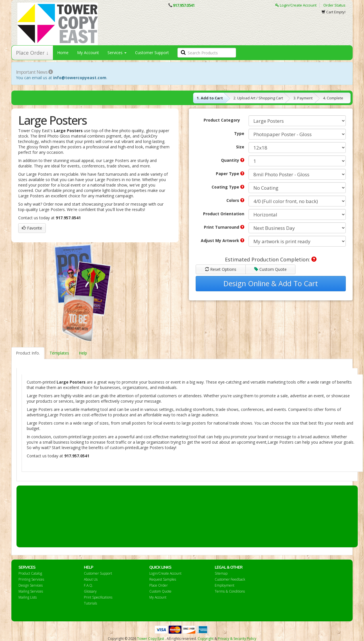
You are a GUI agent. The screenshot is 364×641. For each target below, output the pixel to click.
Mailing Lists (28, 597)
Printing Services (31, 579)
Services (117, 53)
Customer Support (152, 53)
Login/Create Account (296, 5)
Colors (235, 200)
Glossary (90, 591)
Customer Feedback (230, 579)
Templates (59, 353)
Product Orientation (224, 214)
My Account (88, 53)
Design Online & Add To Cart (271, 283)
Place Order (159, 585)
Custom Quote (270, 269)
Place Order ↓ (32, 53)
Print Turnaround (224, 227)
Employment (225, 585)
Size (240, 147)
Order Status (334, 5)
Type (239, 133)
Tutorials (90, 603)
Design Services (31, 585)
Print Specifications (98, 597)
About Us (91, 579)
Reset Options (221, 269)
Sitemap (221, 573)
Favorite (32, 228)
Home (63, 53)
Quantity (233, 160)
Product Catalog (30, 573)
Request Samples (163, 579)
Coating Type (228, 187)
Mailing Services (31, 591)
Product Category (222, 120)
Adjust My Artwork (223, 240)
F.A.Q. (88, 585)
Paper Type (230, 174)
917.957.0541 (184, 5)
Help (83, 353)
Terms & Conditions (230, 591)
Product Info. (28, 353)
